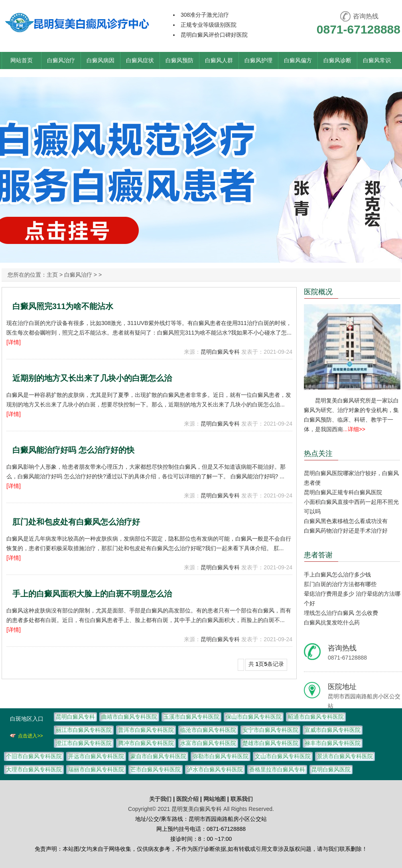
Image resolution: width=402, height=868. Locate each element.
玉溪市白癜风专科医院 (191, 717)
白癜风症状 (140, 60)
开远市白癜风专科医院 (96, 756)
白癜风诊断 (337, 60)
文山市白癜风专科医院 (283, 756)
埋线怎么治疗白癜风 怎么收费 (341, 613)
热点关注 (318, 454)
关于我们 (160, 799)
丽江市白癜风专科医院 (84, 730)
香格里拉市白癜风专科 (277, 769)
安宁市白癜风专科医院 (270, 730)
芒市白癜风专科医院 (156, 769)
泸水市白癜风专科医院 (215, 769)
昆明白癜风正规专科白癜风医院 (343, 492)
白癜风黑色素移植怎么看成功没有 (346, 521)
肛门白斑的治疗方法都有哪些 (340, 584)
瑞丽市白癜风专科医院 (96, 769)
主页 (52, 275)
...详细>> (354, 429)
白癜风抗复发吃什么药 (332, 622)
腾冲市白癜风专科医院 (146, 743)
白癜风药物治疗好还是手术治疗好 (346, 531)
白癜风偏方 (298, 60)
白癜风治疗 (61, 60)
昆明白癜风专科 (220, 352)
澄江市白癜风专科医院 (84, 743)
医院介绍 (188, 799)
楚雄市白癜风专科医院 (270, 743)
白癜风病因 (100, 60)
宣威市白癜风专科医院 (333, 730)
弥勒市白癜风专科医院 (221, 756)
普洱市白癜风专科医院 (146, 730)
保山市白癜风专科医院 (254, 717)
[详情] (14, 342)
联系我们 (242, 799)
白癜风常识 (377, 60)
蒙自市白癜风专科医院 (158, 756)
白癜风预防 (179, 60)
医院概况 (318, 292)
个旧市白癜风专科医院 (34, 756)
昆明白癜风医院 (331, 769)
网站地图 (215, 799)
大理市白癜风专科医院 (34, 769)
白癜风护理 (258, 60)
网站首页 (22, 60)
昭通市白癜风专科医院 (316, 717)
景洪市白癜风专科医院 (345, 756)
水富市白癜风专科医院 (208, 743)
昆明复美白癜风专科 (197, 809)
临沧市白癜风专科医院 (208, 730)
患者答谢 (318, 555)
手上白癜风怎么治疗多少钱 (337, 575)
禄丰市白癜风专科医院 (333, 743)
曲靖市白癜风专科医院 (129, 717)
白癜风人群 (219, 60)
